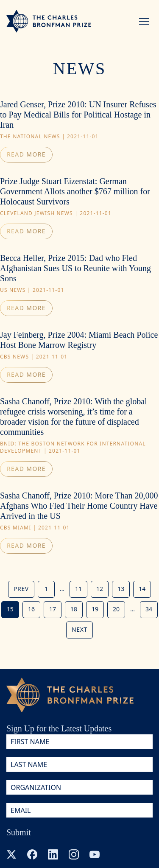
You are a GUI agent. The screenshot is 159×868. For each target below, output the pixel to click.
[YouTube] (95, 854)
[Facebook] (32, 854)
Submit (19, 832)
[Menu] (144, 21)
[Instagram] (74, 854)
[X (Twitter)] (11, 854)
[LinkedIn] (53, 854)
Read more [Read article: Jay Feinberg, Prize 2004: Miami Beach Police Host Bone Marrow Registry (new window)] (26, 374)
